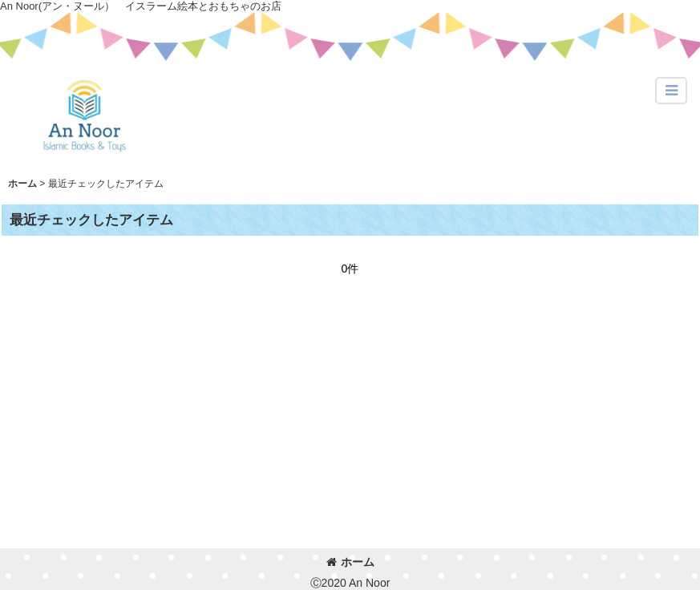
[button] (671, 91)
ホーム (350, 562)
